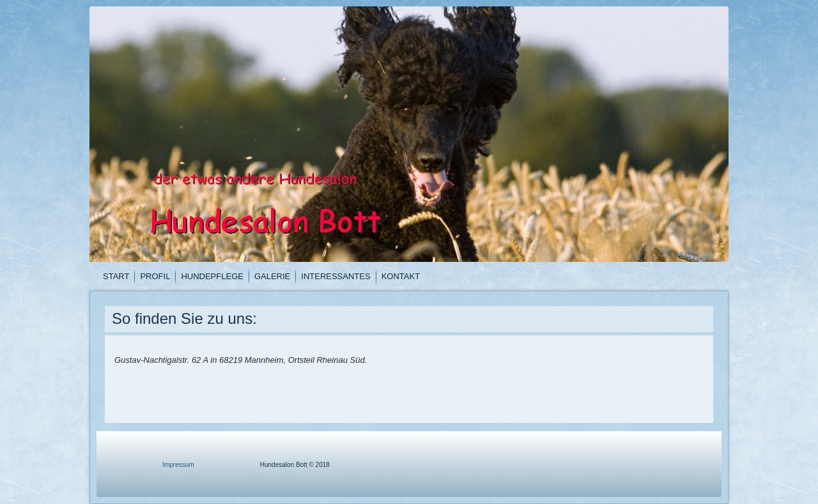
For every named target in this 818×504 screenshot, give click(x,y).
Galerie (272, 276)
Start (116, 276)
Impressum (178, 465)
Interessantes (336, 276)
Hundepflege (212, 276)
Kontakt (401, 276)
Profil (155, 276)
